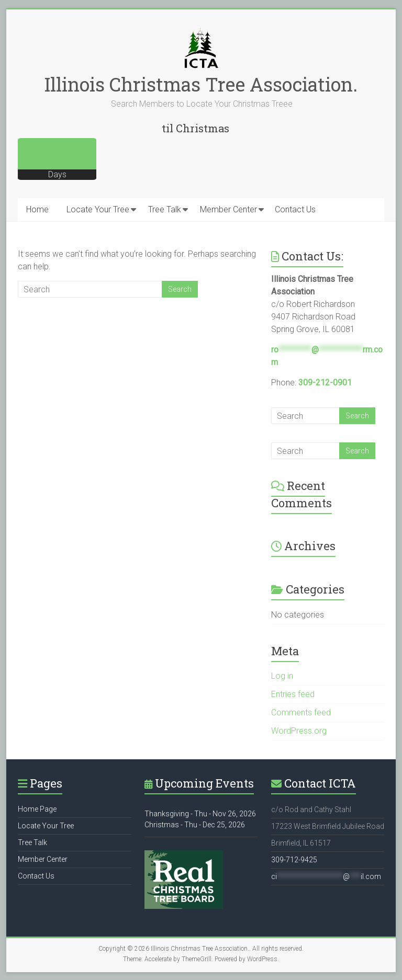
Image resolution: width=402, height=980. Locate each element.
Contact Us (295, 209)
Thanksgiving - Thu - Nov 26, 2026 (200, 814)
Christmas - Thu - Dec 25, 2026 (195, 825)
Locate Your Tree (98, 209)
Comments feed (301, 713)
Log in (282, 676)
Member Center (228, 209)
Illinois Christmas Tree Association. (201, 84)
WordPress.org (299, 731)
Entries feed (293, 694)
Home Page (37, 809)
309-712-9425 (294, 860)
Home (37, 209)
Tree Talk (165, 209)
